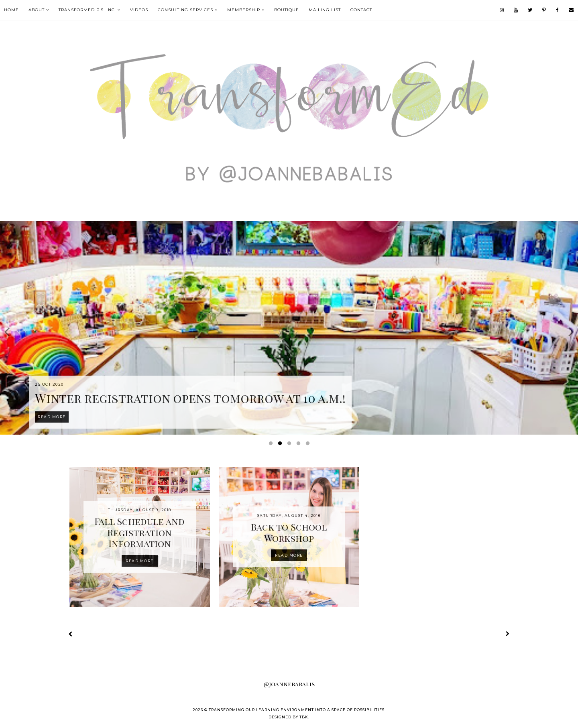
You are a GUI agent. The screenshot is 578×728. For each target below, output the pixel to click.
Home (11, 10)
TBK (304, 717)
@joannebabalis (289, 684)
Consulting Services (185, 10)
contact (361, 10)
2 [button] (281, 445)
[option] (289, 328)
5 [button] (309, 445)
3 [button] (291, 445)
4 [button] (300, 445)
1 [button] (272, 445)
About (37, 10)
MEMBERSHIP (244, 10)
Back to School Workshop (289, 532)
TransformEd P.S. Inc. (87, 10)
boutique (287, 10)
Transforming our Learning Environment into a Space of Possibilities (297, 710)
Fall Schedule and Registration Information (139, 532)
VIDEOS (139, 10)
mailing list (325, 10)
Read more (140, 561)
